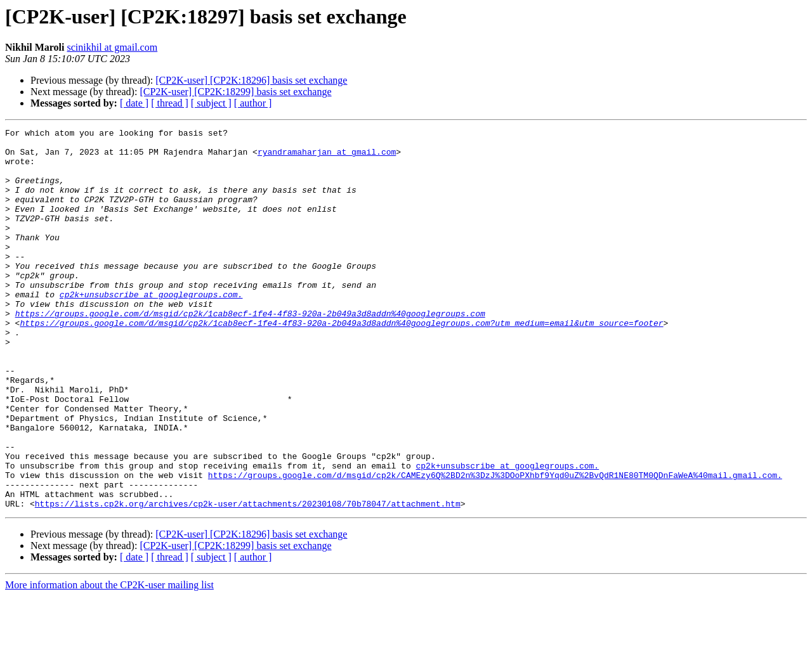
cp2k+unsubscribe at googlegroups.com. (151, 328)
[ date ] (134, 103)
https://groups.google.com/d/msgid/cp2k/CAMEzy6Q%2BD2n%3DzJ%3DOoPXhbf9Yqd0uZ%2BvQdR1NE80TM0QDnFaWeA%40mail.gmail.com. (495, 545)
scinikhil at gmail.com (113, 47)
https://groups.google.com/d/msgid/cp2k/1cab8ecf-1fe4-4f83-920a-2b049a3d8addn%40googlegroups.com (250, 351)
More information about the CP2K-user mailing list (109, 661)
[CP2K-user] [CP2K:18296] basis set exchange (251, 80)
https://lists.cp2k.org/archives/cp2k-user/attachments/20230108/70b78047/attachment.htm (248, 579)
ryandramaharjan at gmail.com (327, 157)
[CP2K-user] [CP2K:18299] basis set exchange (235, 92)
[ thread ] (170, 103)
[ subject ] (211, 103)
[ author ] (253, 103)
